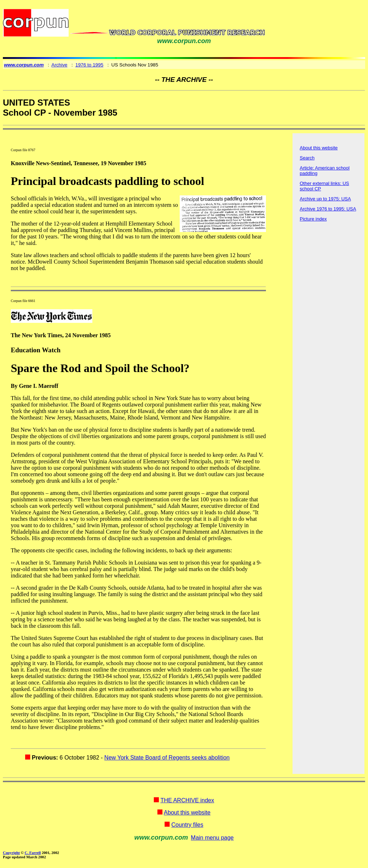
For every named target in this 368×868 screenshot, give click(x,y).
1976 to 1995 (89, 65)
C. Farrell (33, 853)
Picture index (313, 219)
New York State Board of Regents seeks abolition (167, 758)
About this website (319, 148)
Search (307, 158)
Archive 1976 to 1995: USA (328, 209)
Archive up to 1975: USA (325, 199)
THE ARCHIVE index (187, 800)
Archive (59, 65)
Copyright (11, 853)
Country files (187, 825)
